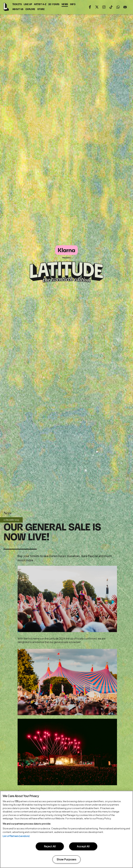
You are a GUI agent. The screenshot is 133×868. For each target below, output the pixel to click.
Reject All (50, 846)
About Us (18, 9)
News (65, 4)
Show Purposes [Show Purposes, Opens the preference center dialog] (66, 859)
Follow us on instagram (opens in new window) (104, 7)
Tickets (17, 4)
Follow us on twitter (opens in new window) (97, 7)
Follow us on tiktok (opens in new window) (111, 7)
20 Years (54, 4)
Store (41, 10)
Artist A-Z (40, 4)
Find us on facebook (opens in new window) (90, 7)
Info (73, 4)
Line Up (28, 4)
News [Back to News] (7, 513)
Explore (30, 9)
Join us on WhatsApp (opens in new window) (118, 7)
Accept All (83, 846)
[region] (66, 829)
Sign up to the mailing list (125, 7)
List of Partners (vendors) (16, 836)
